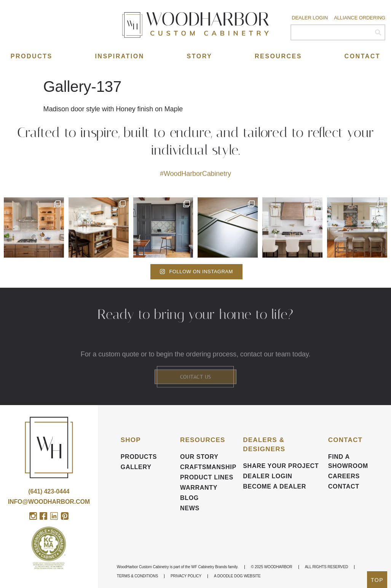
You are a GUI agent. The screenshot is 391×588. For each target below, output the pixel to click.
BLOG (189, 498)
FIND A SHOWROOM (348, 461)
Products (32, 56)
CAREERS (344, 476)
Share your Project (281, 466)
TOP (377, 580)
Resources (278, 56)
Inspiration (119, 56)
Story (200, 56)
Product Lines (207, 477)
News (190, 508)
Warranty (199, 488)
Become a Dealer (274, 486)
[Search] (378, 32)
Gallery (136, 467)
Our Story (199, 457)
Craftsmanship (208, 467)
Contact (363, 56)
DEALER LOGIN (267, 476)
